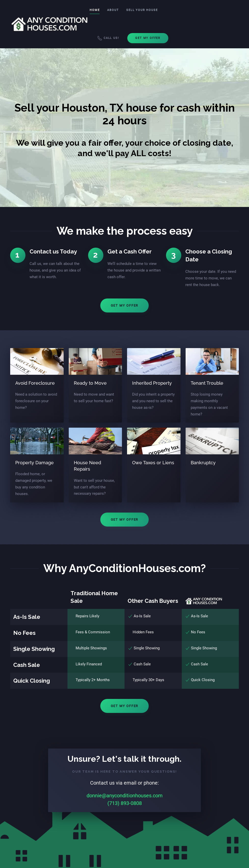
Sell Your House (142, 10)
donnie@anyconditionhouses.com (125, 796)
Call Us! (108, 38)
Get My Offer (148, 38)
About (113, 10)
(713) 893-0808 (125, 803)
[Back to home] (50, 24)
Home (95, 10)
